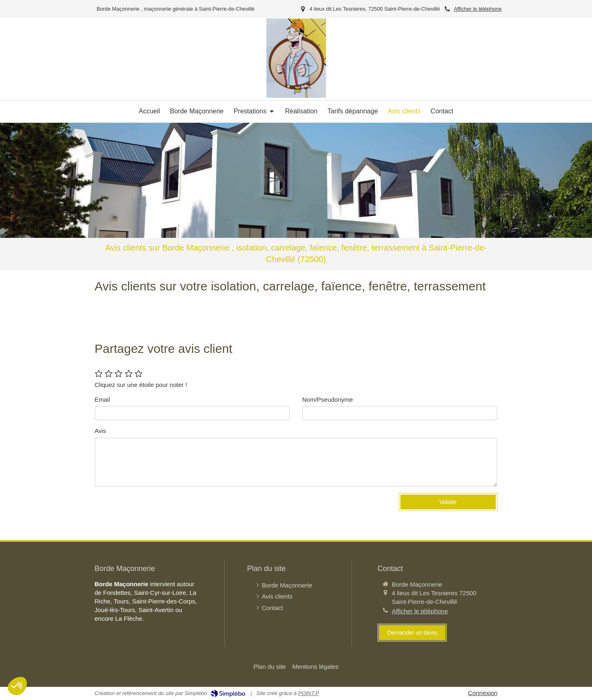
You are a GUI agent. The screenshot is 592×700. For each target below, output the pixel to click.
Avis (100, 431)
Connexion (483, 693)
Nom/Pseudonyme (327, 400)
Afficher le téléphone (478, 9)
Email (102, 400)
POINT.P (309, 693)
